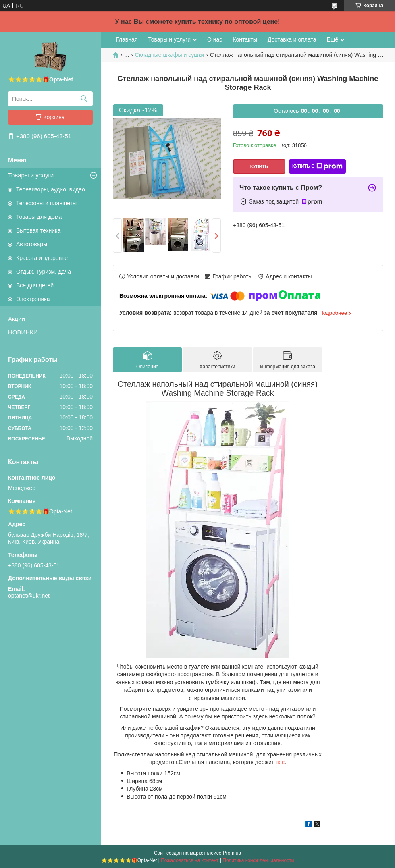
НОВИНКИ (23, 332)
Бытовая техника (38, 230)
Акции (17, 319)
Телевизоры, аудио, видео (51, 189)
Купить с (317, 166)
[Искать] (84, 99)
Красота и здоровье (42, 258)
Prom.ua (232, 853)
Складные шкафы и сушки (170, 55)
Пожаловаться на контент (190, 860)
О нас (215, 39)
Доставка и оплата (292, 39)
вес (280, 762)
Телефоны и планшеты (46, 203)
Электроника (33, 299)
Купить (259, 166)
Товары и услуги (31, 175)
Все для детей (35, 285)
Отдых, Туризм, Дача (44, 272)
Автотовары (32, 244)
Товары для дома (39, 217)
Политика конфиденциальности (258, 860)
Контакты (245, 39)
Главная (127, 39)
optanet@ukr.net (29, 596)
